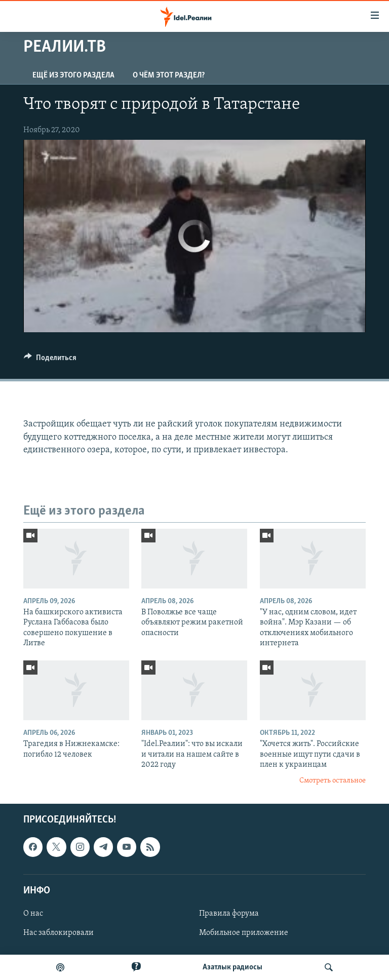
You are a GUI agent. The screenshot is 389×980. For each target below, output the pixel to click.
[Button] (50, 360)
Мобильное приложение (244, 933)
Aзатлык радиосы (232, 967)
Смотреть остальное (333, 781)
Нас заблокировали (59, 933)
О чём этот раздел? (169, 75)
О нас (33, 914)
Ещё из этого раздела (73, 75)
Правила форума (229, 914)
